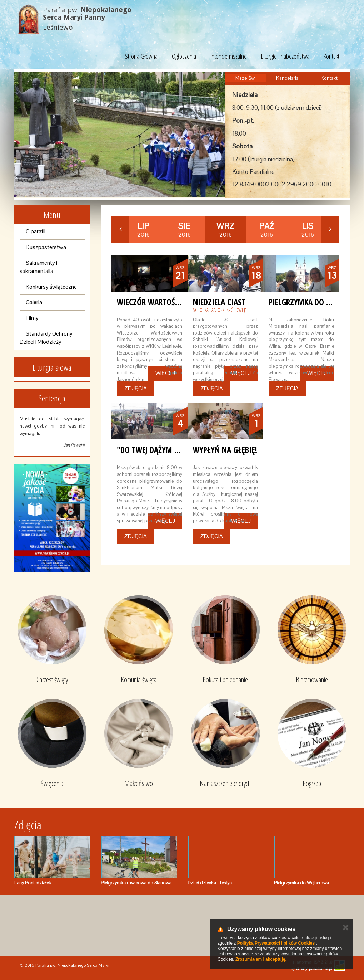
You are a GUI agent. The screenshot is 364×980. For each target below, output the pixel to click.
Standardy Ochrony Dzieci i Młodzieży (46, 338)
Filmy (32, 318)
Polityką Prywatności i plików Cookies (276, 943)
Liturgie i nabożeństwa (285, 56)
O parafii (36, 231)
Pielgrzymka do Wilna (308, 302)
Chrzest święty (52, 680)
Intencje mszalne (229, 56)
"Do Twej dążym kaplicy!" (161, 450)
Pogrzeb (312, 783)
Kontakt (331, 56)
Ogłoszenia (184, 56)
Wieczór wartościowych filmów (176, 302)
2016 (143, 230)
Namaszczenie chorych (225, 783)
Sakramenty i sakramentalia (38, 267)
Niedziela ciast (219, 302)
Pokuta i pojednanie (225, 680)
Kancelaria (287, 78)
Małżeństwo (139, 783)
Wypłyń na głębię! (225, 450)
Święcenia (52, 783)
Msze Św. (246, 78)
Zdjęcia (135, 388)
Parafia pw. (87, 13)
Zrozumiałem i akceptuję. (261, 959)
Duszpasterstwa (46, 247)
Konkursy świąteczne (51, 287)
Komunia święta (139, 680)
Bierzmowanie (312, 680)
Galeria (34, 302)
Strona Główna (141, 56)
